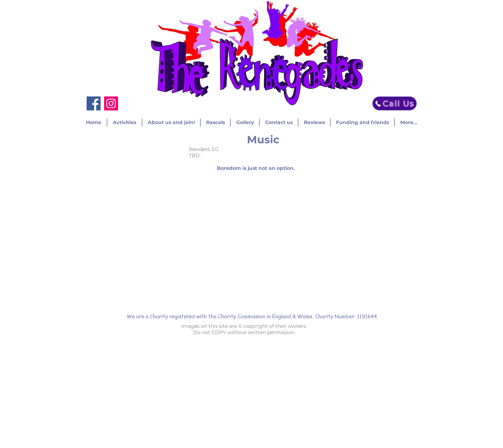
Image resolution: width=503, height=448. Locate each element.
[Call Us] (395, 103)
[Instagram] (111, 103)
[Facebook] (94, 103)
